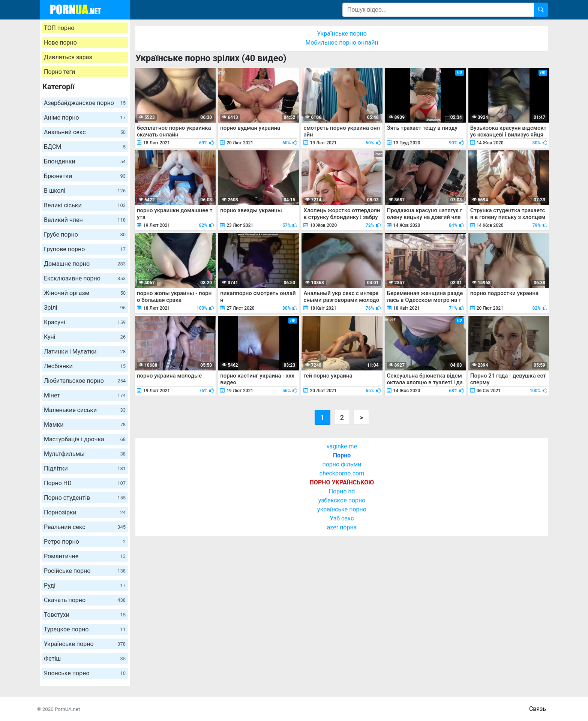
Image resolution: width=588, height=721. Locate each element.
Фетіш (85, 659)
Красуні (85, 322)
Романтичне (85, 556)
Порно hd (342, 491)
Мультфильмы (85, 454)
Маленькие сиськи (85, 410)
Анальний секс (85, 132)
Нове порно (60, 43)
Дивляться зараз (68, 57)
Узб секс (342, 518)
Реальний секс (85, 527)
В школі (85, 191)
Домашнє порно (85, 264)
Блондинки (85, 161)
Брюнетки (85, 176)
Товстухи (85, 615)
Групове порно (85, 249)
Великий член (85, 220)
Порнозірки (85, 512)
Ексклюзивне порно (85, 278)
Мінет (85, 395)
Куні (85, 337)
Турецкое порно (85, 629)
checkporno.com (342, 473)
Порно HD (85, 483)
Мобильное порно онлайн (342, 43)
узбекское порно (342, 500)
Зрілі (85, 308)
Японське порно (85, 673)
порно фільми (342, 464)
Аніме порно (85, 118)
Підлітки (85, 468)
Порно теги (59, 72)
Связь (538, 709)
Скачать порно (85, 600)
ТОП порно (59, 28)
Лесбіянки (85, 366)
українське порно (342, 509)
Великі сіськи (85, 205)
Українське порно (85, 644)
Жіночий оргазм (85, 293)
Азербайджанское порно (85, 103)
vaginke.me (342, 446)
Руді (85, 585)
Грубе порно (85, 235)
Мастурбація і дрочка (85, 439)
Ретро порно (85, 542)
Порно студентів (85, 498)
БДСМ (85, 147)
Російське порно (85, 571)
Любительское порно (85, 381)
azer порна (342, 527)
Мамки (85, 425)
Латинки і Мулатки (85, 352)
